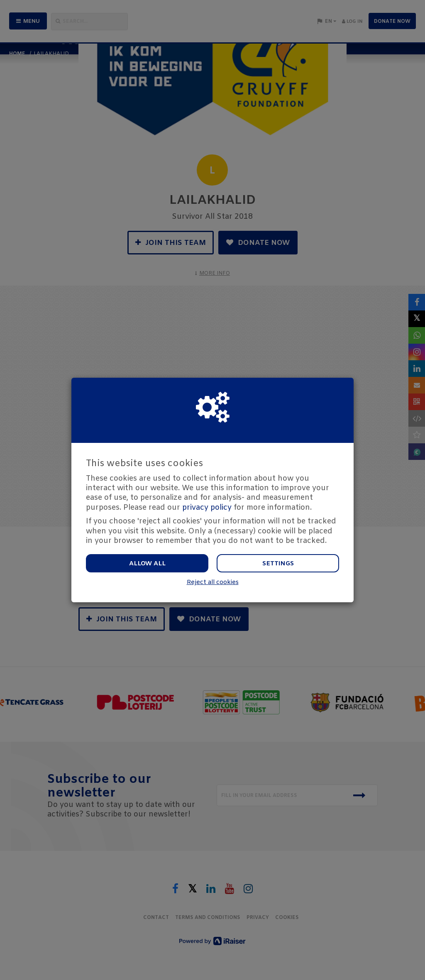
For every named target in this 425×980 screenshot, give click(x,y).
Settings (278, 564)
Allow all (147, 564)
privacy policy (207, 508)
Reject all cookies (213, 583)
